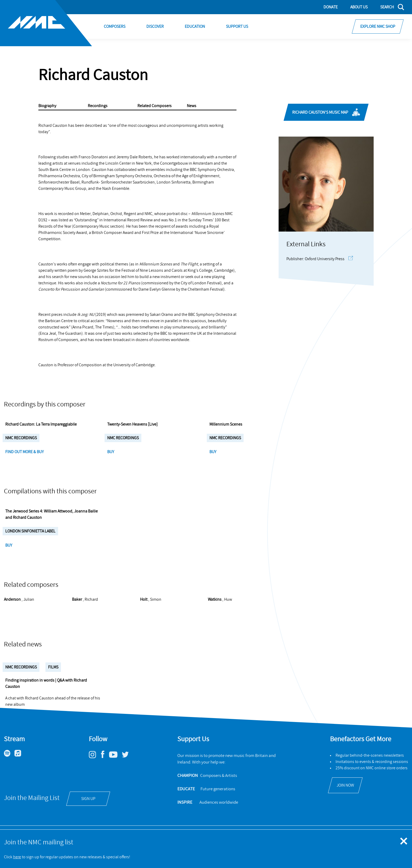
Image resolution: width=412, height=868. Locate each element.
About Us (359, 7)
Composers (115, 27)
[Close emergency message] (404, 841)
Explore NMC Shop (378, 27)
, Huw (220, 612)
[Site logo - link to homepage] (46, 23)
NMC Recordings (21, 680)
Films (53, 680)
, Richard (85, 612)
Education (195, 27)
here (17, 857)
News (192, 106)
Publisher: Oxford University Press (320, 259)
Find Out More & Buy (25, 458)
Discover (155, 27)
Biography (47, 106)
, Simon (151, 612)
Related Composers (154, 106)
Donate (331, 7)
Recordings (98, 106)
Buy (111, 458)
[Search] (389, 7)
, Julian (19, 612)
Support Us (237, 27)
